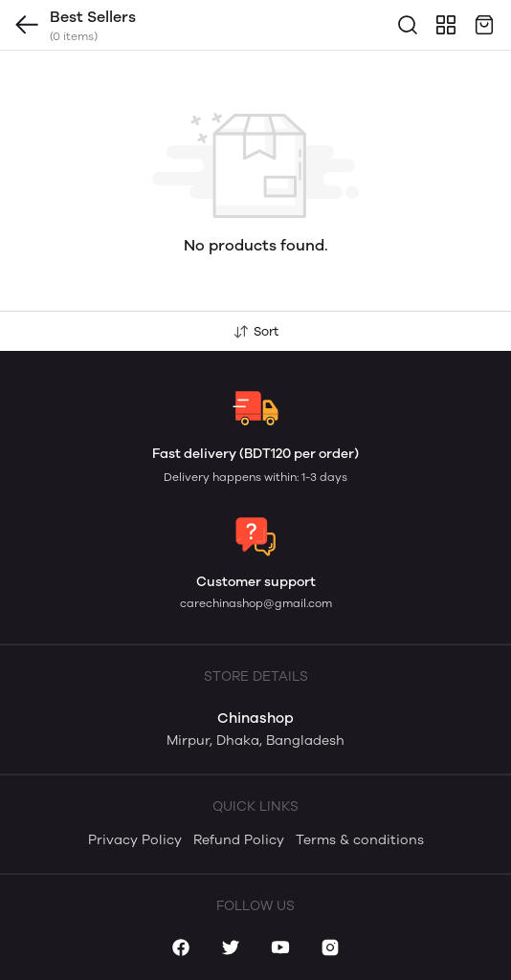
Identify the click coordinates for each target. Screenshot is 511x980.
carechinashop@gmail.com (256, 603)
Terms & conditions (360, 840)
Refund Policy (239, 840)
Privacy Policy (135, 840)
